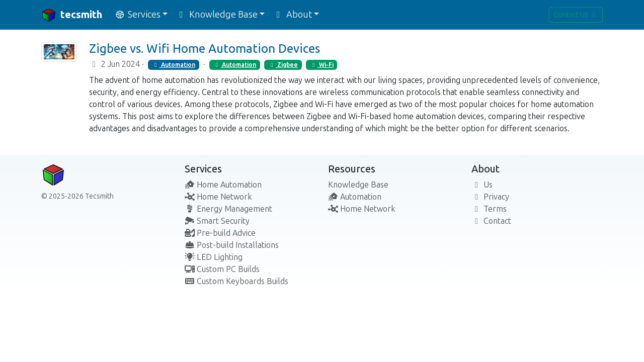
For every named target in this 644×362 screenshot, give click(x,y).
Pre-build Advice (220, 233)
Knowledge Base (358, 185)
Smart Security (217, 221)
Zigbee (283, 65)
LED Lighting (214, 257)
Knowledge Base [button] (217, 15)
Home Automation (223, 185)
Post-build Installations (232, 245)
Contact (491, 221)
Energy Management (228, 209)
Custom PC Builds (222, 269)
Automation (174, 65)
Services (203, 169)
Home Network (218, 197)
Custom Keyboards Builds (236, 281)
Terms (489, 209)
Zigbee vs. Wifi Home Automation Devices (205, 49)
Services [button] (137, 15)
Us (482, 185)
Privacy (490, 197)
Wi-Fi (322, 65)
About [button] (292, 15)
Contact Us (576, 15)
